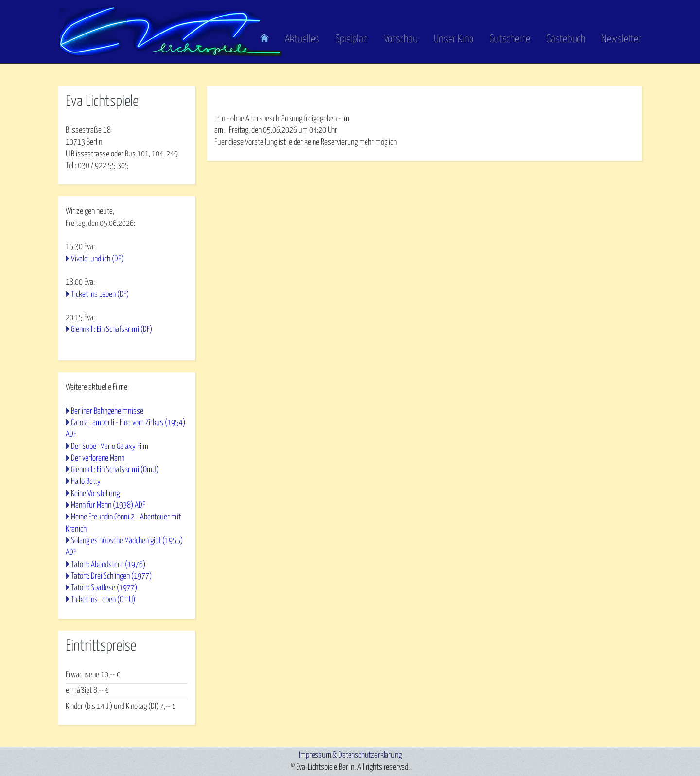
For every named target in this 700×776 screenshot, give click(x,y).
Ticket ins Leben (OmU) (103, 600)
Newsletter (621, 39)
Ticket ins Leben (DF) (100, 295)
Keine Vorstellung (95, 494)
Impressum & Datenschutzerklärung (350, 755)
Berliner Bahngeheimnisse (107, 411)
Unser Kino (454, 39)
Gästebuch (566, 39)
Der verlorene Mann (98, 458)
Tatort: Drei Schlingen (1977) (111, 577)
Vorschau (401, 39)
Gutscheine (510, 39)
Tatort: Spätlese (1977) (104, 588)
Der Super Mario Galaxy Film (110, 447)
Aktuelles (302, 39)
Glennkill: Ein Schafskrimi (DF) (112, 330)
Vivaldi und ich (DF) (97, 259)
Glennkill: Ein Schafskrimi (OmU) (115, 470)
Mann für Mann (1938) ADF (108, 506)
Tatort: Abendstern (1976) (108, 565)
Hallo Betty (86, 482)
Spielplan (352, 39)
